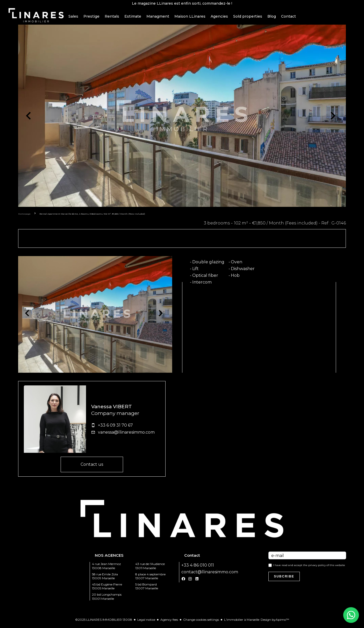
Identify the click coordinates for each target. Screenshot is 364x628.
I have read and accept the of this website (309, 567)
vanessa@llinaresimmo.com (126, 435)
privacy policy (317, 567)
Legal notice (146, 622)
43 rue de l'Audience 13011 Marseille (150, 568)
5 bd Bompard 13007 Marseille (147, 589)
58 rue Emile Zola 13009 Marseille (105, 578)
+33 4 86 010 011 (198, 567)
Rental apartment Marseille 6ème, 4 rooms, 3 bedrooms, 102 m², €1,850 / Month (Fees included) (92, 216)
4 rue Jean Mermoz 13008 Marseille (106, 568)
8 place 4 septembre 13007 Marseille (150, 578)
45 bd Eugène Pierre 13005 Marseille (107, 589)
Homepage (24, 216)
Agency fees (169, 622)
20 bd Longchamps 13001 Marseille (107, 599)
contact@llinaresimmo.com (210, 574)
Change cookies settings (201, 622)
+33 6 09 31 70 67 (115, 428)
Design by (275, 622)
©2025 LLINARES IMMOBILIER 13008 (104, 622)
